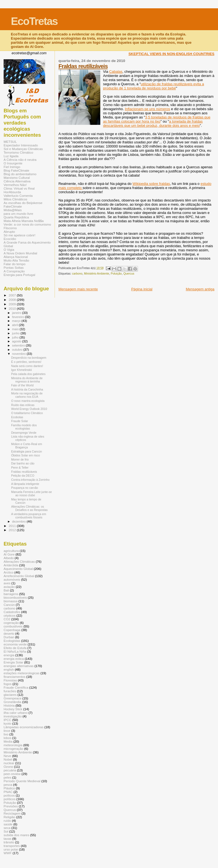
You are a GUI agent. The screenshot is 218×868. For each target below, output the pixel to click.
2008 (13, 300)
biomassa (11, 601)
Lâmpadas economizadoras (24, 727)
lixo (6, 734)
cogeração (11, 623)
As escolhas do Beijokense (23, 203)
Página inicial (142, 289)
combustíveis (13, 626)
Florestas (10, 680)
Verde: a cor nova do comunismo (27, 224)
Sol (6, 831)
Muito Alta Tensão (16, 260)
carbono (77, 274)
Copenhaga (12, 630)
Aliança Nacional (16, 257)
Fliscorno (10, 228)
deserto (9, 633)
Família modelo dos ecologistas (24, 427)
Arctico (9, 572)
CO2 (7, 619)
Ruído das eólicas (23, 405)
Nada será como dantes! (27, 366)
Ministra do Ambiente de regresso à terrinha (27, 380)
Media (8, 741)
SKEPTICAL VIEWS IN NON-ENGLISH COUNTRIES (171, 54)
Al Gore (9, 554)
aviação (9, 587)
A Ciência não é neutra (20, 160)
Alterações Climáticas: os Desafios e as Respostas (29, 508)
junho (16, 333)
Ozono (8, 767)
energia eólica (14, 659)
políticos (10, 799)
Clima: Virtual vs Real (19, 188)
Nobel (8, 759)
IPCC (7, 720)
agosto (17, 341)
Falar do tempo (15, 264)
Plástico (9, 788)
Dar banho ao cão (23, 463)
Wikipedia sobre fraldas (151, 184)
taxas (7, 839)
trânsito (9, 842)
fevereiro (19, 317)
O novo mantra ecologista (28, 401)
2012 (13, 530)
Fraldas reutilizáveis (83, 66)
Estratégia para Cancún (26, 451)
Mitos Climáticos (15, 199)
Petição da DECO (23, 476)
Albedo (9, 558)
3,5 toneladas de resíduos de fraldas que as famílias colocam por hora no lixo (157, 119)
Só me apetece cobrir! (20, 235)
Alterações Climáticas (19, 561)
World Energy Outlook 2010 (29, 409)
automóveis (12, 579)
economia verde (15, 644)
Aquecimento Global (18, 569)
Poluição (116, 274)
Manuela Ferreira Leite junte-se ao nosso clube (31, 494)
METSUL (10, 142)
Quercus (129, 274)
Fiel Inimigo (12, 167)
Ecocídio (10, 239)
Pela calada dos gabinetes (28, 374)
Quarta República (16, 217)
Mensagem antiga (200, 289)
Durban (9, 637)
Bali (6, 590)
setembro (19, 345)
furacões (10, 691)
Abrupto (9, 232)
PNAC (8, 792)
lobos (7, 738)
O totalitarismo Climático (27, 413)
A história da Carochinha (27, 389)
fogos (8, 684)
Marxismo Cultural (17, 178)
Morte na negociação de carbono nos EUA (27, 395)
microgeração (13, 749)
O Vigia (9, 250)
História (9, 705)
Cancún (9, 605)
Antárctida (11, 565)
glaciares (10, 695)
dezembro (20, 521)
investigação (13, 716)
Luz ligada (11, 156)
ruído (7, 821)
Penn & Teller (20, 467)
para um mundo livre (18, 214)
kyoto (7, 723)
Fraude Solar (20, 421)
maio (16, 329)
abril (16, 325)
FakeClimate (13, 206)
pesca (8, 785)
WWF (8, 853)
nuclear (9, 763)
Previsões (11, 806)
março (17, 321)
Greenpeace (13, 698)
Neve (7, 756)
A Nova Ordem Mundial (20, 253)
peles (7, 777)
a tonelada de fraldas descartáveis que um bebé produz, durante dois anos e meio (153, 123)
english (9, 669)
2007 (13, 295)
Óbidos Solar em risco (25, 455)
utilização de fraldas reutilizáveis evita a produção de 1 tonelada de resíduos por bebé (154, 86)
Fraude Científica (16, 687)
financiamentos (15, 677)
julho (16, 337)
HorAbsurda (12, 192)
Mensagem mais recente (78, 289)
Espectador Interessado (21, 145)
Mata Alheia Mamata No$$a (24, 221)
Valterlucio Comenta (18, 196)
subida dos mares (16, 835)
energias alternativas (19, 666)
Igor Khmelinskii (21, 370)
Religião (9, 817)
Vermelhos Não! (15, 185)
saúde (8, 824)
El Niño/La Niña (15, 651)
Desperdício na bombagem (29, 358)
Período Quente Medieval (22, 781)
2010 (13, 308)
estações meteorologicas (22, 673)
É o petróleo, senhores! (26, 362)
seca (7, 828)
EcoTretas (34, 21)
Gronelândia (12, 702)
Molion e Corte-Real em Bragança (27, 446)
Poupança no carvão (25, 488)
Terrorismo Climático (18, 152)
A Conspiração (14, 271)
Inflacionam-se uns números (148, 109)
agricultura (11, 551)
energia (9, 655)
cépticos (10, 615)
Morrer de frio (20, 459)
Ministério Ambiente (97, 274)
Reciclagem (12, 813)
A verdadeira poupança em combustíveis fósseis (29, 516)
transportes (12, 846)
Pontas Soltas (14, 268)
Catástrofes (12, 612)
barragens (11, 594)
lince (7, 731)
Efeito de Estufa (15, 648)
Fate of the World (22, 385)
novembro (20, 354)
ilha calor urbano (16, 713)
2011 (13, 526)
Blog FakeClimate (16, 170)
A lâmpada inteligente (25, 484)
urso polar (11, 849)
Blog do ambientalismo (20, 174)
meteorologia (13, 745)
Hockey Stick (13, 709)
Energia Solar (13, 662)
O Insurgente (13, 163)
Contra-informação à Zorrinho (30, 480)
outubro (18, 350)
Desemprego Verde (24, 433)
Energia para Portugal (19, 275)
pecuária (10, 770)
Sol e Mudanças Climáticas (23, 149)
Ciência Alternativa (17, 181)
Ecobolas (17, 417)
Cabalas (116, 72)
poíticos (9, 795)
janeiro (17, 313)
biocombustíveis (15, 597)
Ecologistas (12, 641)
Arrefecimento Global (19, 576)
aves (7, 583)
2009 (13, 304)
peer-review (12, 774)
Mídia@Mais (13, 210)
